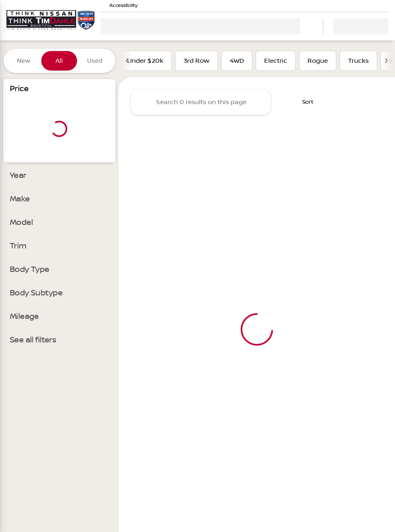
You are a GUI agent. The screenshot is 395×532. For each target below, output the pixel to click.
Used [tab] (95, 61)
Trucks (358, 61)
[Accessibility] (120, 6)
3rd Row (196, 61)
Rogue (318, 61)
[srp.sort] (303, 102)
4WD (237, 61)
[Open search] (307, 26)
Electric (276, 61)
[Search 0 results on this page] (201, 102)
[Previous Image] (128, 61)
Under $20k (145, 61)
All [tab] (59, 61)
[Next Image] (386, 61)
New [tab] (24, 61)
